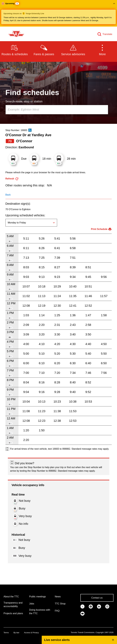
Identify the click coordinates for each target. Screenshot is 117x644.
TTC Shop (60, 604)
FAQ (57, 611)
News (58, 597)
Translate (107, 34)
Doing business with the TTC (40, 612)
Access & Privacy (31, 633)
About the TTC (11, 597)
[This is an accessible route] (30, 130)
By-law (16, 633)
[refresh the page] (12, 179)
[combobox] (57, 110)
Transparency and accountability (13, 605)
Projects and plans (13, 613)
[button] (58, 13)
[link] (82, 606)
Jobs (32, 604)
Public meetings (38, 597)
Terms (6, 633)
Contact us (97, 598)
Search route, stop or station (24, 101)
